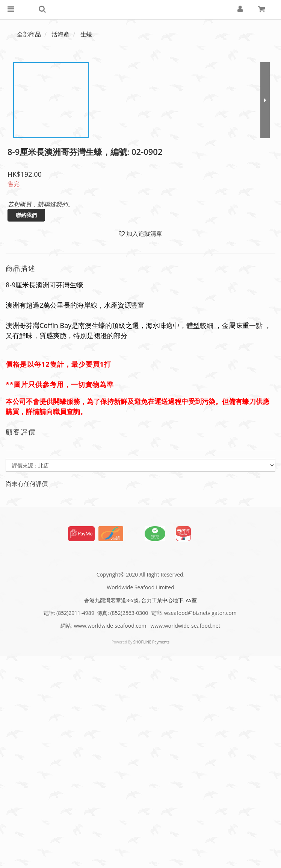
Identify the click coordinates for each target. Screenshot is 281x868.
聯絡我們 (26, 215)
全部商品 (29, 34)
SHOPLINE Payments (151, 642)
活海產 (60, 34)
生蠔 (86, 34)
